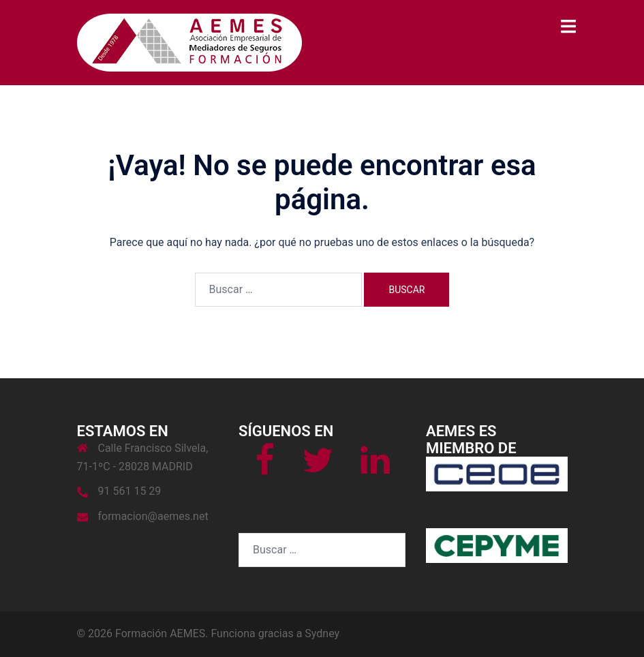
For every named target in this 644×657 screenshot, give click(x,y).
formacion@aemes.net (153, 516)
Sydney (322, 633)
